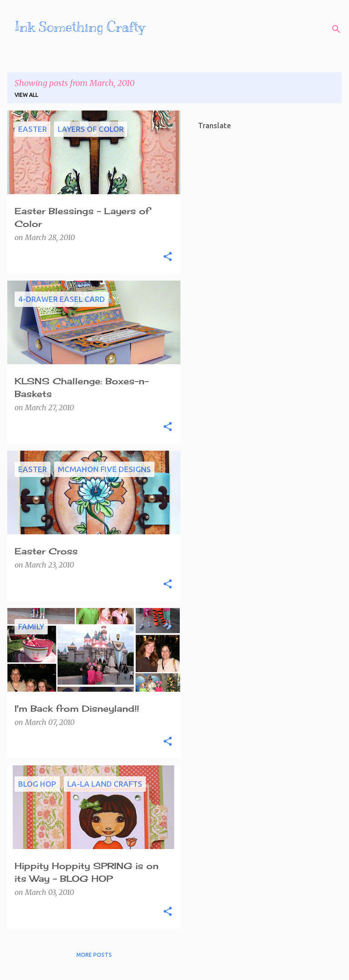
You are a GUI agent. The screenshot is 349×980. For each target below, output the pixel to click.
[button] (168, 257)
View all (26, 95)
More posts (94, 955)
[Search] (336, 29)
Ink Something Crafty (80, 27)
